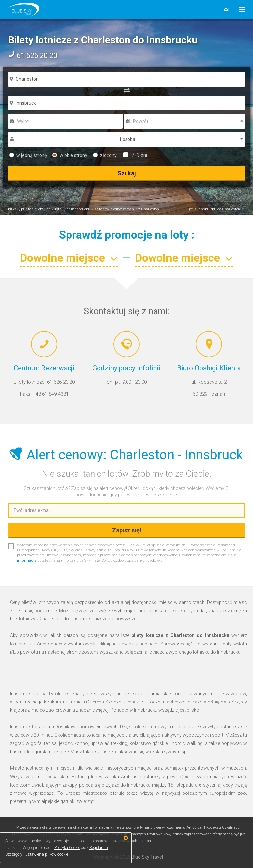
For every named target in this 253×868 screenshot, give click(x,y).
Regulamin (99, 848)
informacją (27, 561)
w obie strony (70, 155)
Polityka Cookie (67, 848)
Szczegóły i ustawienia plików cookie (37, 854)
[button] (239, 10)
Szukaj (127, 173)
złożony (105, 155)
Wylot (23, 121)
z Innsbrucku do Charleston (217, 209)
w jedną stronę (28, 155)
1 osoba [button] (127, 139)
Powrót (141, 121)
